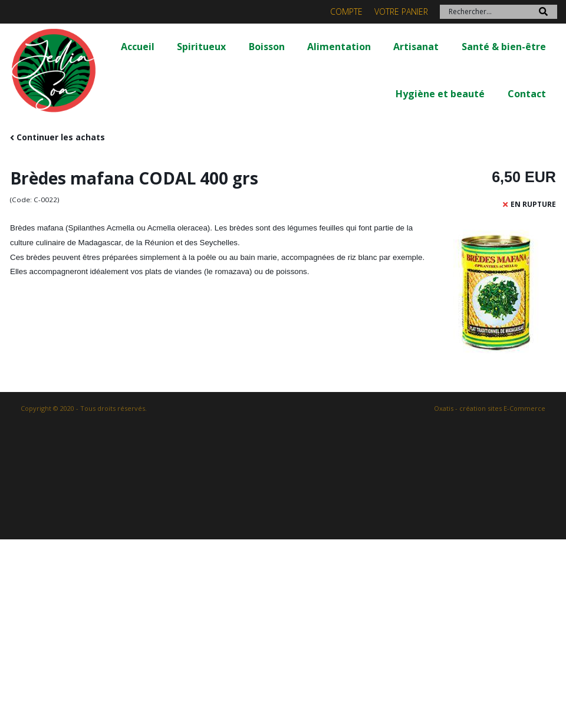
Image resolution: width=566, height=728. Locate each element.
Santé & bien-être (504, 47)
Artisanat (416, 47)
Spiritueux (201, 47)
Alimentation (339, 47)
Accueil (138, 47)
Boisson (267, 47)
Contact (527, 94)
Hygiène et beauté (440, 94)
